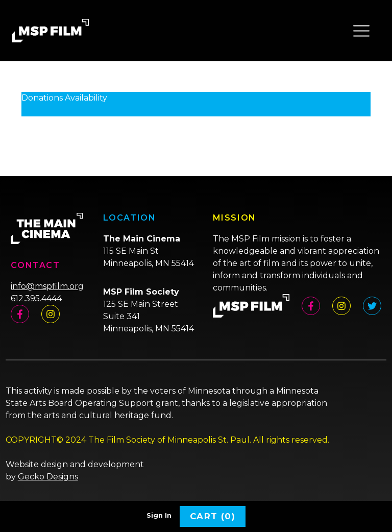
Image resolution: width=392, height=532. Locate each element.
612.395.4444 (36, 298)
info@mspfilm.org (47, 286)
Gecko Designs (48, 477)
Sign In (159, 515)
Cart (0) (213, 516)
